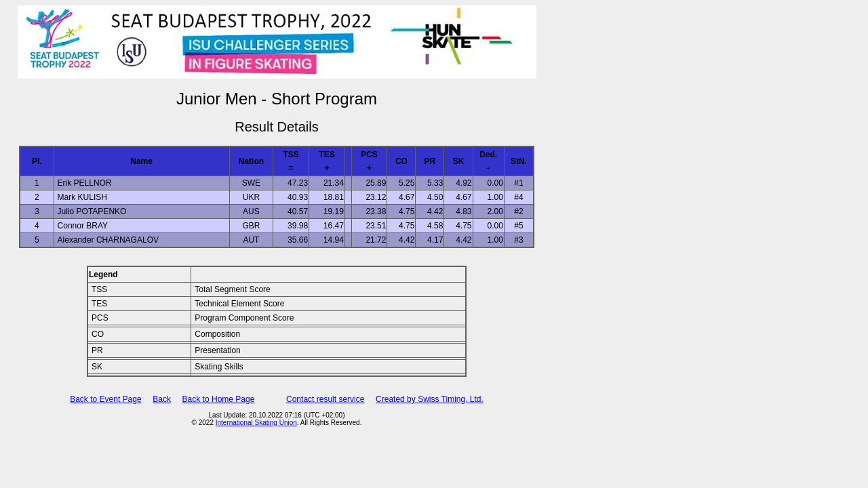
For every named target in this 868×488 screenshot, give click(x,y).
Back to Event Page (105, 399)
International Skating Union (256, 423)
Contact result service (325, 399)
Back (162, 399)
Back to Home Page (219, 399)
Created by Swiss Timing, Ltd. (430, 399)
